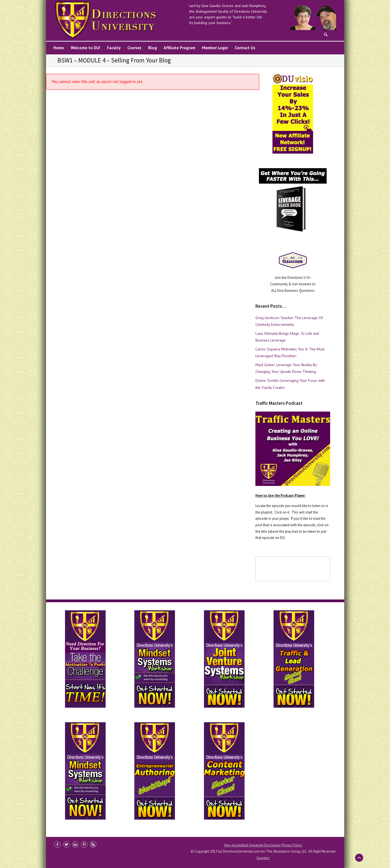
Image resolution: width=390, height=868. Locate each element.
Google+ (263, 858)
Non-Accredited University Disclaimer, (253, 845)
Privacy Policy (292, 845)
